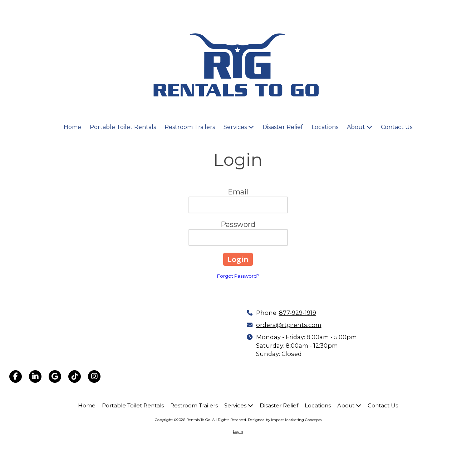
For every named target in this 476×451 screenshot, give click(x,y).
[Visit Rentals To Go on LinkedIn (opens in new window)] (35, 376)
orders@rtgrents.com (289, 325)
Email (238, 192)
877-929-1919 (298, 313)
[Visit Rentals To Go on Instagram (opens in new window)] (94, 376)
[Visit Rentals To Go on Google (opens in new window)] (55, 376)
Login (238, 432)
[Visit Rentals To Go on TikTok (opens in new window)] (75, 376)
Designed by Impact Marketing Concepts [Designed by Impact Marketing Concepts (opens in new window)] (285, 420)
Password (238, 224)
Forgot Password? (238, 276)
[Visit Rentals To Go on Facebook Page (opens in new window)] (16, 376)
